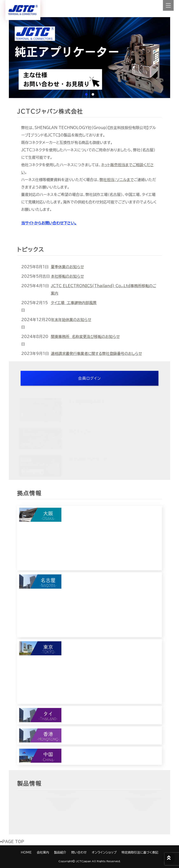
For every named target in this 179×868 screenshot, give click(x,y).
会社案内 (43, 852)
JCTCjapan (84, 861)
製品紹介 (60, 852)
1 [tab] (86, 94)
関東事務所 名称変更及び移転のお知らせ (85, 337)
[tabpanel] (89, 58)
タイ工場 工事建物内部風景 (74, 303)
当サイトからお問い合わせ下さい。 (49, 223)
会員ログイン (89, 378)
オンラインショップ (104, 852)
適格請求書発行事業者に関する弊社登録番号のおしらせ (96, 353)
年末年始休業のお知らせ (71, 320)
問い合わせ (79, 852)
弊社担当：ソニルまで (117, 180)
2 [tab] (93, 94)
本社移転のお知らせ (67, 276)
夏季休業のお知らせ (67, 267)
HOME (26, 852)
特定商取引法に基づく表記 (140, 852)
